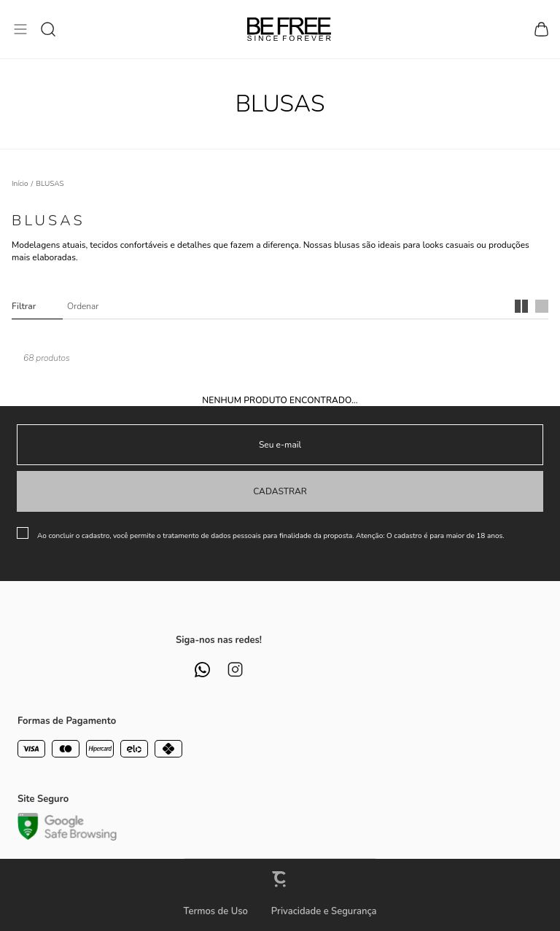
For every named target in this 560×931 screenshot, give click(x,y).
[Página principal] (289, 29)
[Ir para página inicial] (20, 184)
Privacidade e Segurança (324, 911)
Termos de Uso (215, 911)
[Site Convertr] (280, 879)
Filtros (37, 306)
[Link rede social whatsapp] (202, 670)
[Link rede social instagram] (235, 670)
